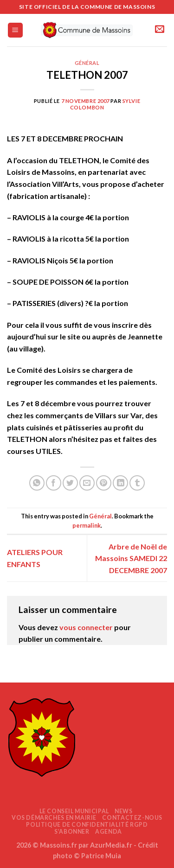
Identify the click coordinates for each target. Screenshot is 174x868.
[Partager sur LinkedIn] (120, 483)
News (123, 811)
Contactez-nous (132, 818)
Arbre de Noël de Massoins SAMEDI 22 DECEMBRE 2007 (131, 558)
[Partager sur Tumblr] (137, 483)
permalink (87, 525)
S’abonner (72, 832)
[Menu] (16, 30)
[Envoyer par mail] (87, 483)
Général (87, 63)
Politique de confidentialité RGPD (87, 825)
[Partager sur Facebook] (54, 483)
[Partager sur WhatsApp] (37, 483)
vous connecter (86, 627)
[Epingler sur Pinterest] (104, 483)
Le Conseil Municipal (74, 811)
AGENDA (109, 832)
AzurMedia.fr (111, 845)
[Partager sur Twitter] (70, 483)
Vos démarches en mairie (54, 818)
